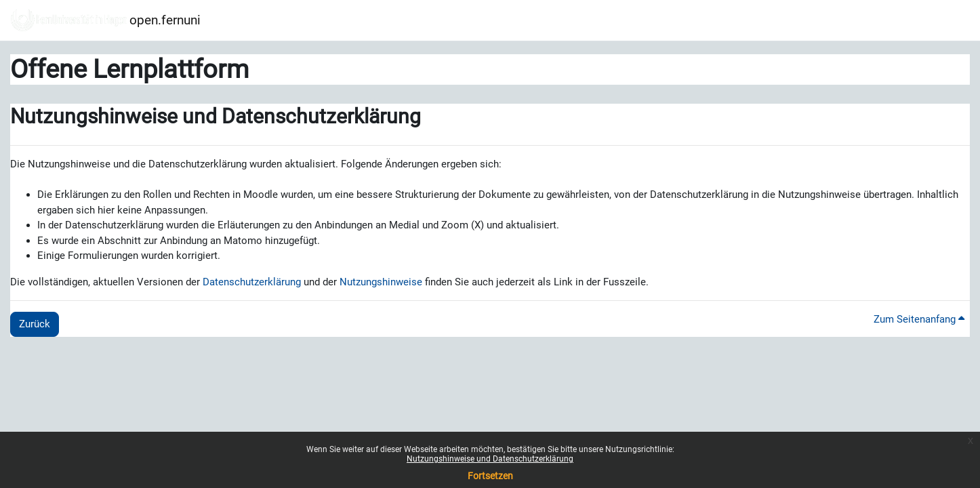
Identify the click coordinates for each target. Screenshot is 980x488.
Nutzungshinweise (381, 282)
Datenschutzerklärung (252, 282)
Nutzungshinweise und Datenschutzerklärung (490, 459)
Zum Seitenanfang (919, 319)
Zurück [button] (35, 324)
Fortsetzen (490, 476)
